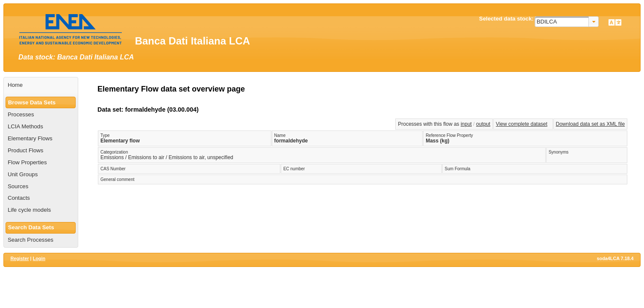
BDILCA (547, 22)
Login (39, 258)
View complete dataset (522, 124)
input (466, 124)
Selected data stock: (506, 19)
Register (19, 258)
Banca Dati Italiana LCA (193, 41)
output (483, 124)
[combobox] (567, 22)
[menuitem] (41, 85)
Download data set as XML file (591, 124)
